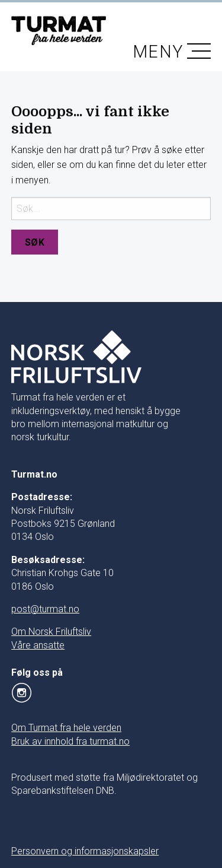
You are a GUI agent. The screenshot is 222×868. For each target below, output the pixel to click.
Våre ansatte (38, 645)
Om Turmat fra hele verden (66, 728)
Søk (35, 242)
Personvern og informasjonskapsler (85, 851)
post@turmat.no (45, 609)
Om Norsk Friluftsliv (51, 632)
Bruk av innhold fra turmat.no (70, 741)
